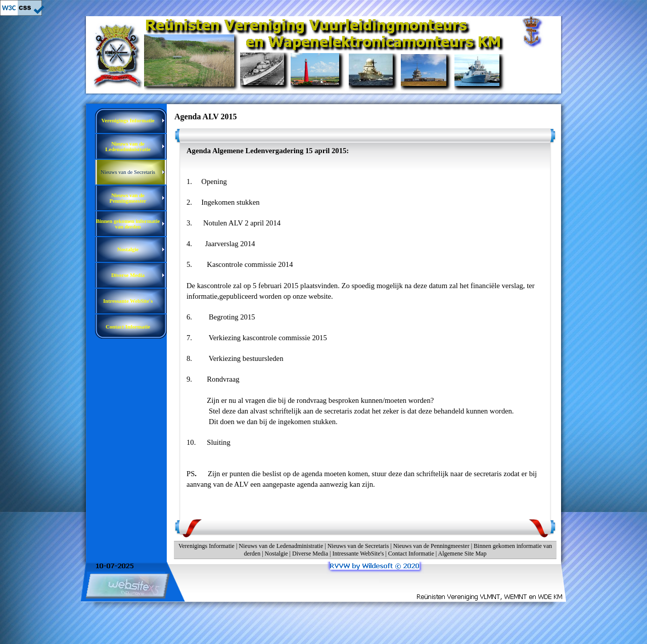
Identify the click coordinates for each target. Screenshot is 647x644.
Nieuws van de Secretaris (358, 546)
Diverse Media (310, 554)
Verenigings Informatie (206, 546)
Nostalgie (276, 554)
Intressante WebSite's (358, 554)
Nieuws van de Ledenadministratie (281, 546)
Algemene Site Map (462, 554)
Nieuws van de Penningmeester (431, 546)
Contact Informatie (411, 554)
